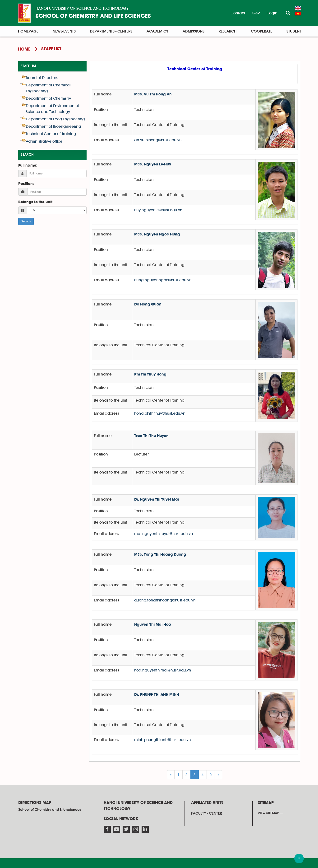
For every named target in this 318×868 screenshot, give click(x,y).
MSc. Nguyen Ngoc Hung (157, 235)
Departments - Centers (111, 31)
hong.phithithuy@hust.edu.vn (160, 413)
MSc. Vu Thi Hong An (153, 94)
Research (228, 31)
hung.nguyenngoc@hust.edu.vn (163, 280)
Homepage (28, 31)
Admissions (194, 31)
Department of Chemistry (48, 99)
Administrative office (44, 141)
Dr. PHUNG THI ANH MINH (157, 695)
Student (294, 31)
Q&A (256, 13)
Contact (238, 13)
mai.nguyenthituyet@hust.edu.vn (164, 534)
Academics (157, 31)
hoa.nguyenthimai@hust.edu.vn (163, 670)
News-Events (64, 31)
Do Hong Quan (148, 305)
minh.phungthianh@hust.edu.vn (163, 740)
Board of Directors (42, 78)
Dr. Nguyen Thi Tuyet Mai (157, 500)
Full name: (28, 166)
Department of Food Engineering (55, 119)
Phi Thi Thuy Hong (150, 375)
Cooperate (262, 31)
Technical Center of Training (51, 134)
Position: (26, 184)
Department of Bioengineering (53, 127)
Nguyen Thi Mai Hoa (153, 625)
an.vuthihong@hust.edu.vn (158, 140)
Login (272, 13)
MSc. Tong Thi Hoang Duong (160, 555)
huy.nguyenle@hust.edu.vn (158, 210)
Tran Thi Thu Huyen (151, 436)
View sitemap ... (270, 813)
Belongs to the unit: (36, 202)
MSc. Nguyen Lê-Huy (153, 164)
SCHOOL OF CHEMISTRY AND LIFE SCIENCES (93, 16)
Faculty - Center (207, 813)
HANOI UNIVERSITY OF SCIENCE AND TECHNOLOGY (82, 8)
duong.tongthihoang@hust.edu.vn (165, 600)
